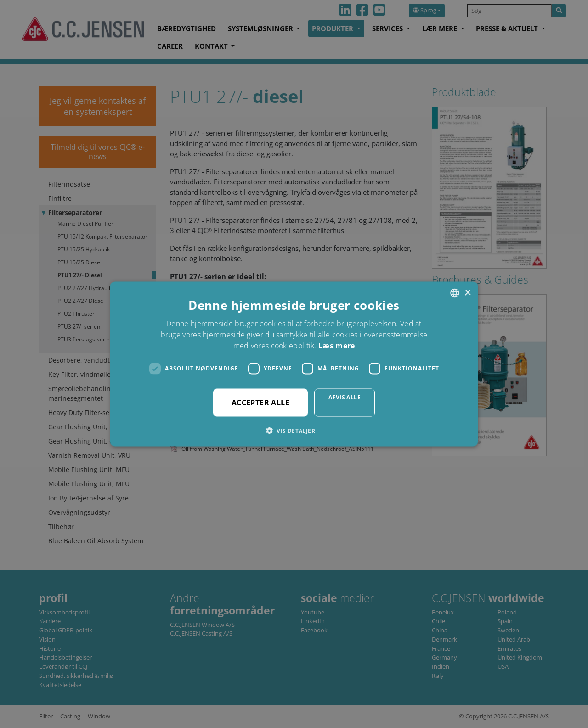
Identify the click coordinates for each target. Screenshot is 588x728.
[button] (294, 430)
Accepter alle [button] (260, 402)
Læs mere (336, 345)
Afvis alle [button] (345, 397)
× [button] (467, 293)
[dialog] (294, 364)
